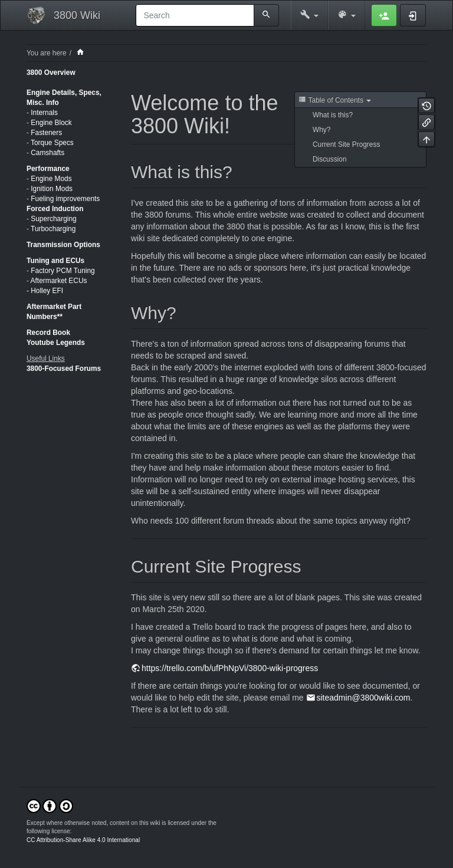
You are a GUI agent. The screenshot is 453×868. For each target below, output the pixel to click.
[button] (309, 15)
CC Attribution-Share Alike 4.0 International (83, 840)
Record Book (48, 333)
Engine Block (51, 123)
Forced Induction (55, 209)
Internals (44, 113)
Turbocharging (53, 229)
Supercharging (53, 219)
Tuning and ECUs (55, 261)
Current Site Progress (346, 144)
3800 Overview (51, 73)
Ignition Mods (52, 189)
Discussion (330, 159)
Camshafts (47, 153)
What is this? (333, 115)
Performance (48, 169)
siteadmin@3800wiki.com (364, 698)
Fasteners (46, 133)
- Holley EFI (45, 291)
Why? (321, 130)
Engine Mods (51, 179)
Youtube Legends (56, 343)
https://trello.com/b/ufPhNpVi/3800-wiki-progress (230, 668)
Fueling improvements (65, 199)
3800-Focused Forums (64, 369)
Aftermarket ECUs (59, 281)
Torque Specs (52, 143)
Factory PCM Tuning (63, 271)
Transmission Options (63, 245)
